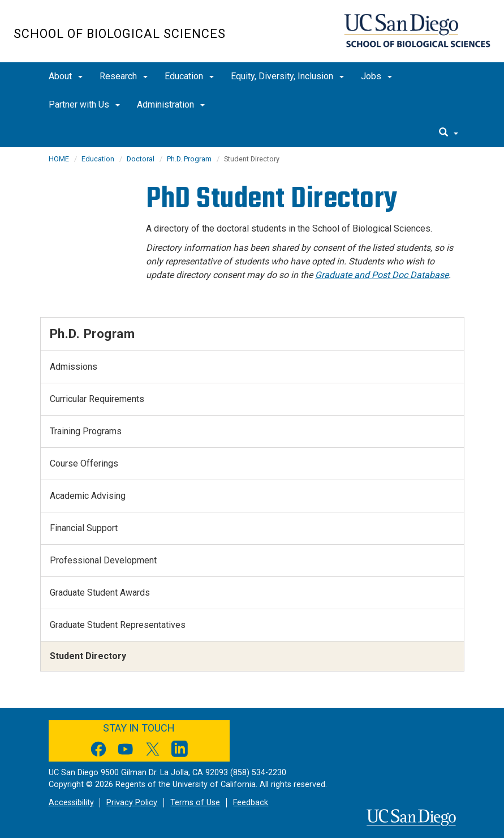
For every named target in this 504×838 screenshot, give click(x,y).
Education (189, 76)
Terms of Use (195, 803)
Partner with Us (84, 104)
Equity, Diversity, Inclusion (287, 76)
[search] (449, 133)
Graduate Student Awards (100, 593)
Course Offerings (84, 463)
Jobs (376, 76)
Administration (171, 104)
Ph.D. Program (189, 159)
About (66, 76)
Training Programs (86, 431)
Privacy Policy (132, 803)
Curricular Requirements (97, 399)
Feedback (251, 803)
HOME (59, 159)
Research (124, 76)
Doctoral (141, 159)
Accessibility (71, 803)
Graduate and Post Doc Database (382, 275)
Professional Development (103, 560)
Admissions (74, 367)
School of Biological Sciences (120, 34)
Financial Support (84, 528)
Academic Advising (88, 496)
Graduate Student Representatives (118, 625)
